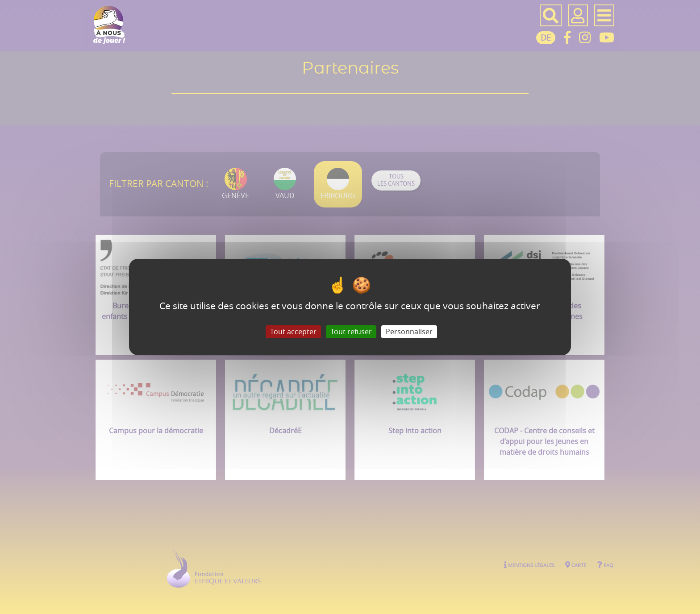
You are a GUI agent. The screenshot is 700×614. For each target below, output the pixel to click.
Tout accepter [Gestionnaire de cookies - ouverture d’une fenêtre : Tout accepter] (293, 332)
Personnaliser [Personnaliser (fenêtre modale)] (409, 332)
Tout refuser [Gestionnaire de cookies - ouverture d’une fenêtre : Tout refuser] (351, 332)
